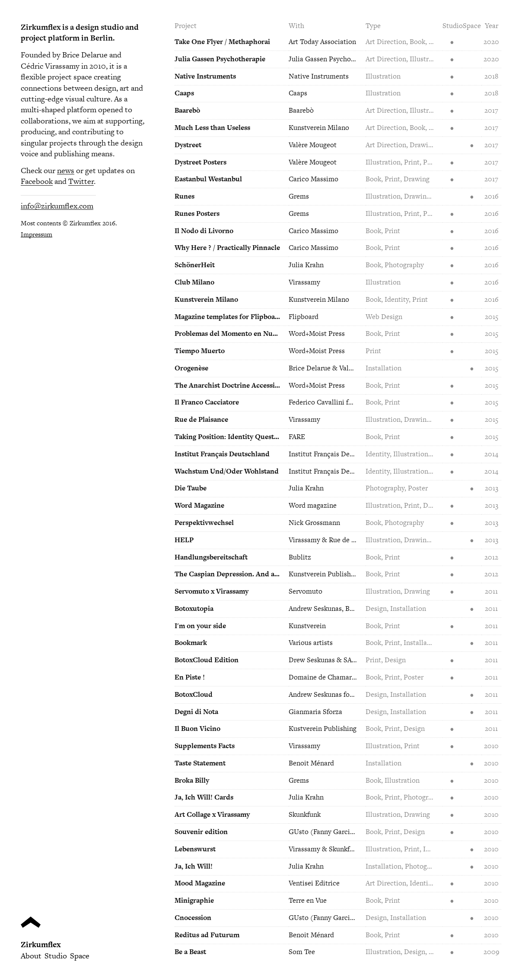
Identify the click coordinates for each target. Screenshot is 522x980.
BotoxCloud (194, 694)
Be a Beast (190, 952)
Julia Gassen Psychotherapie (220, 59)
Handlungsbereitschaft (211, 557)
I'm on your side (200, 626)
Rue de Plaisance (201, 419)
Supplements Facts (205, 746)
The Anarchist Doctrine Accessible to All (228, 385)
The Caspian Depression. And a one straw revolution (228, 574)
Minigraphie (194, 900)
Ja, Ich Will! (194, 866)
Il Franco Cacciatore (207, 402)
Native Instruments (205, 76)
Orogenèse (191, 368)
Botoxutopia (194, 609)
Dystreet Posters (201, 162)
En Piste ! (190, 677)
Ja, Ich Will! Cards (204, 797)
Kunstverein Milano (206, 299)
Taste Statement (200, 763)
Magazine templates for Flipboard (228, 317)
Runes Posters (197, 213)
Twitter (81, 181)
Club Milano (194, 282)
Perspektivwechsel (204, 523)
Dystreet (188, 145)
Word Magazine (199, 505)
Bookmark (191, 643)
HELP (184, 540)
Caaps (184, 93)
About (31, 956)
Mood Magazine (200, 883)
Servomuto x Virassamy (212, 591)
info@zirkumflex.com (57, 206)
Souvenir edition (201, 832)
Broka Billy (192, 780)
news (66, 170)
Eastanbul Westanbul (208, 179)
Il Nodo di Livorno (204, 231)
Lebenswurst (195, 849)
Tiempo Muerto (200, 351)
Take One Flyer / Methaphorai (222, 42)
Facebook (37, 181)
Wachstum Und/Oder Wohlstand (227, 471)
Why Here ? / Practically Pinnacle (227, 248)
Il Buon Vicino (197, 729)
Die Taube (191, 488)
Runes (185, 196)
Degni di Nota (196, 712)
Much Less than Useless (212, 128)
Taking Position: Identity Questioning (228, 437)
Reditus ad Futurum (207, 935)
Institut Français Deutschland (222, 454)
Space (80, 956)
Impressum (37, 234)
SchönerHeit (195, 265)
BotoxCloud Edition (207, 660)
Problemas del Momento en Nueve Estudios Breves (228, 334)
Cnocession (193, 918)
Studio (56, 956)
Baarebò (187, 110)
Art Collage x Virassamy (212, 814)
